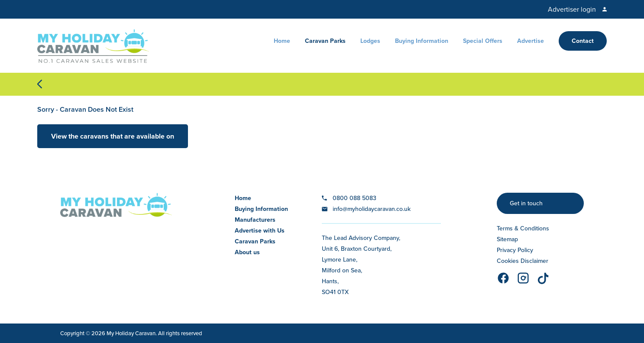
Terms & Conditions (523, 228)
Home (282, 41)
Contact (583, 41)
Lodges (370, 41)
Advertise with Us (260, 231)
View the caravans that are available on (113, 136)
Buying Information (422, 41)
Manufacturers (255, 220)
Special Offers (483, 41)
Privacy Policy (515, 250)
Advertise (531, 41)
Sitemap (507, 239)
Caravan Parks (325, 41)
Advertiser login (572, 9)
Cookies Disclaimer (523, 261)
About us (247, 252)
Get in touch (526, 203)
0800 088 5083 (354, 198)
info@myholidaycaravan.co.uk (372, 209)
